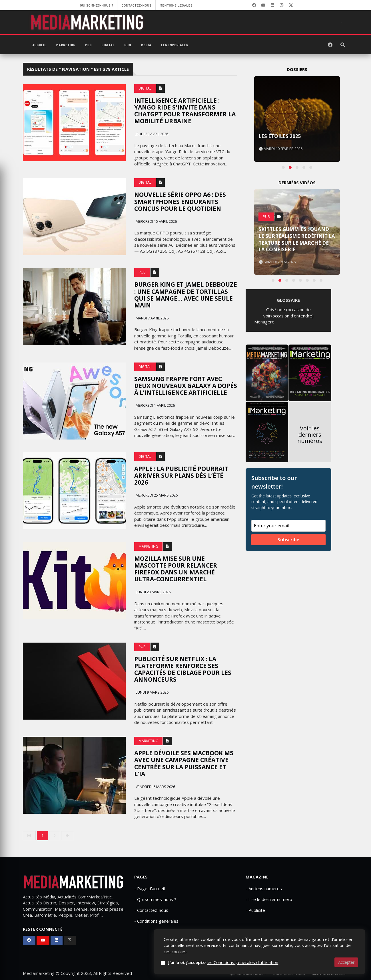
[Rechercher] (343, 45)
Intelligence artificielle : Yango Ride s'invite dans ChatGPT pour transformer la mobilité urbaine (185, 111)
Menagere (264, 322)
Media (146, 45)
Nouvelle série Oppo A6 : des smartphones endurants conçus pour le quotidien (180, 201)
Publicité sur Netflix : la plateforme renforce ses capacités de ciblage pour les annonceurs (183, 669)
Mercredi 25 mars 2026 (156, 495)
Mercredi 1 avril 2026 (155, 405)
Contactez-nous (289, 974)
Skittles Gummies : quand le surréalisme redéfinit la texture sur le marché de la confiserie (297, 239)
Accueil (40, 45)
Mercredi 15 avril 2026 (156, 221)
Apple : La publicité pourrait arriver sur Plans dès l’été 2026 (181, 475)
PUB (89, 45)
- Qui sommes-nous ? (155, 899)
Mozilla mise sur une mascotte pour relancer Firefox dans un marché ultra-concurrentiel (176, 569)
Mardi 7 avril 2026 (152, 318)
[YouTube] (263, 5)
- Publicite (255, 910)
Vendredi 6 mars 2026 (155, 787)
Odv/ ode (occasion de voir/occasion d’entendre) (288, 312)
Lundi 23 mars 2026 (153, 592)
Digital (108, 45)
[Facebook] (254, 5)
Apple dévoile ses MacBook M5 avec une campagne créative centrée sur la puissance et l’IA (184, 763)
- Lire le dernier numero (269, 899)
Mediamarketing (39, 973)
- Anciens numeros (264, 888)
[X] (291, 5)
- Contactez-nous (151, 910)
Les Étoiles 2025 (280, 136)
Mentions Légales (329, 974)
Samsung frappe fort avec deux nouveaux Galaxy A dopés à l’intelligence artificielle (186, 386)
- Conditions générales (156, 921)
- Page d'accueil (150, 888)
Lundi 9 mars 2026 (152, 692)
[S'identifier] (330, 45)
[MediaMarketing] (88, 22)
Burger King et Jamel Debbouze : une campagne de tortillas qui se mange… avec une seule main (186, 295)
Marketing (66, 45)
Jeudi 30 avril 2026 (152, 134)
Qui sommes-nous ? (248, 974)
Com (128, 45)
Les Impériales (175, 45)
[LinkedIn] (272, 5)
